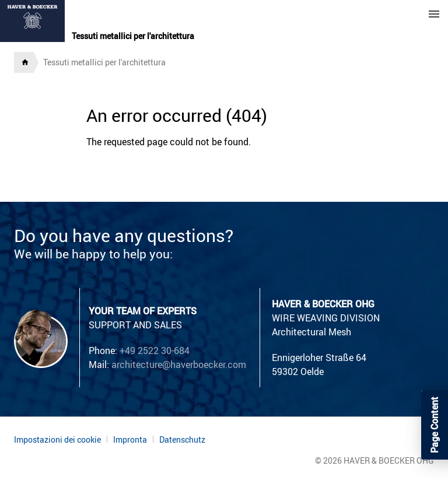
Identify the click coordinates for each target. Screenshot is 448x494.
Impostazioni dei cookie (57, 439)
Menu (434, 14)
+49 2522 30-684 (155, 351)
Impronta (130, 439)
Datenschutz (182, 440)
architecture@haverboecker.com (179, 365)
